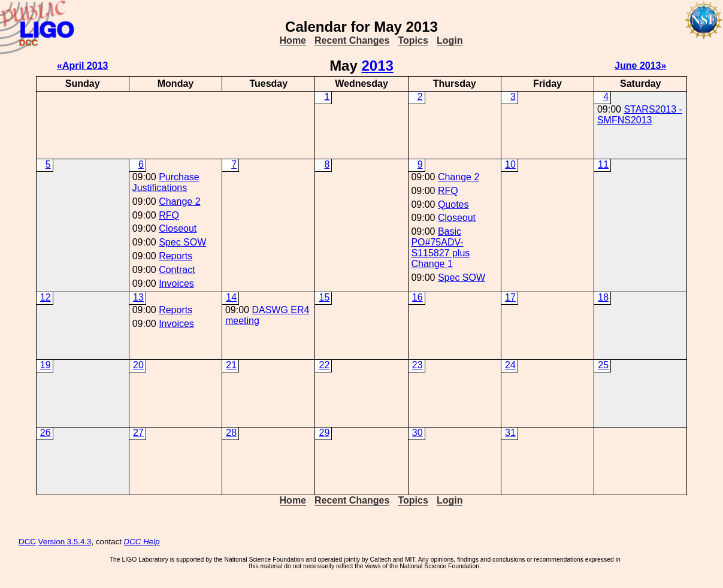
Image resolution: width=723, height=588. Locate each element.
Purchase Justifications (166, 182)
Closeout (178, 228)
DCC (27, 542)
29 (325, 433)
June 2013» (640, 66)
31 (510, 433)
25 (603, 365)
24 (510, 365)
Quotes (453, 204)
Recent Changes (352, 40)
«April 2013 (82, 66)
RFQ (169, 215)
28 (231, 433)
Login (450, 40)
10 (510, 164)
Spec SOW (182, 242)
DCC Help (142, 542)
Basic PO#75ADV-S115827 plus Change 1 (440, 248)
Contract (177, 270)
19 (46, 365)
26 (46, 433)
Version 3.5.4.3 (65, 542)
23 (418, 365)
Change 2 (179, 201)
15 (325, 297)
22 (325, 365)
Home (293, 40)
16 (418, 297)
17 (510, 297)
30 (418, 433)
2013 (377, 66)
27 (138, 433)
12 (46, 297)
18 (603, 297)
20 (138, 365)
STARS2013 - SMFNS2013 (640, 115)
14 (231, 297)
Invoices (176, 284)
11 (603, 164)
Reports (176, 256)
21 (231, 365)
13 (138, 297)
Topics (413, 40)
